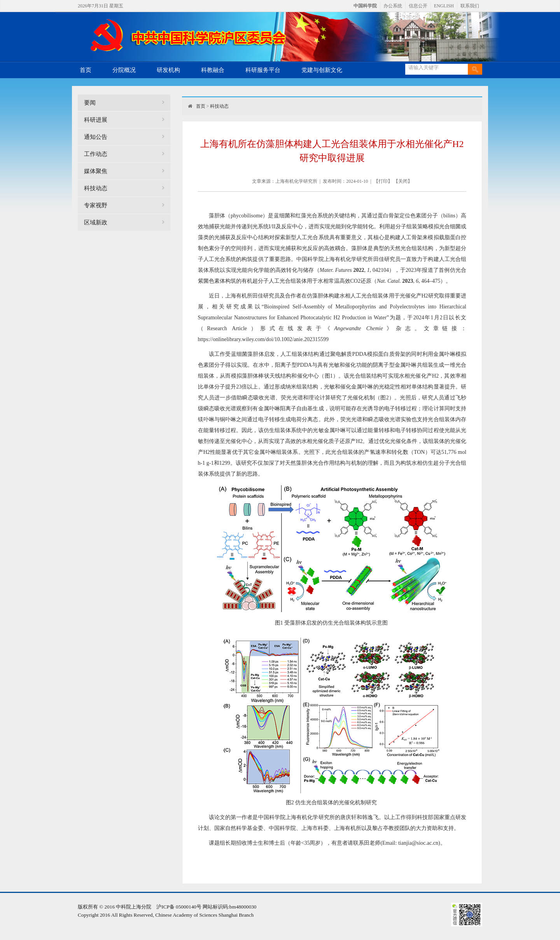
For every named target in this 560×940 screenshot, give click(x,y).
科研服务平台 (263, 70)
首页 (86, 70)
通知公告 (96, 137)
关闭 (403, 181)
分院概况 (124, 70)
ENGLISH (444, 6)
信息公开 (418, 6)
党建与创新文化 (322, 70)
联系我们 (470, 6)
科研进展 (96, 120)
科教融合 (213, 70)
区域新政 (96, 222)
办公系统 (393, 6)
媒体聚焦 (96, 171)
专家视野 (96, 205)
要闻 (90, 103)
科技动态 (96, 188)
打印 (383, 181)
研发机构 (168, 70)
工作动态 (96, 154)
